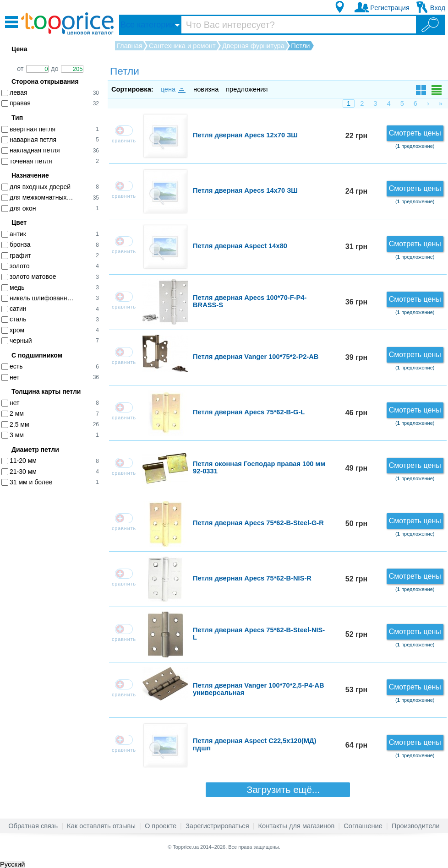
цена (173, 89)
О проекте (161, 826)
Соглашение (363, 826)
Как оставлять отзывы (101, 826)
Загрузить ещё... (278, 789)
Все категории (148, 25)
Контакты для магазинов (297, 826)
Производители (416, 826)
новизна (206, 89)
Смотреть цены (415, 133)
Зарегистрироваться (217, 826)
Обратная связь (33, 826)
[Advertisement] (55, 635)
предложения (247, 89)
